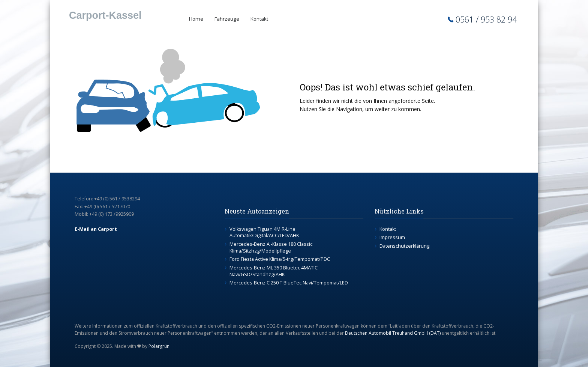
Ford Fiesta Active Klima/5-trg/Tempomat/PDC (280, 259)
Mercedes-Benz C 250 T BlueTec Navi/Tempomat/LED (289, 283)
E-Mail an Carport (96, 229)
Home (196, 19)
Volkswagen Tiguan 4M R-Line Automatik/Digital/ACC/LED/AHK (264, 232)
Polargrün (159, 346)
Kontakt (259, 19)
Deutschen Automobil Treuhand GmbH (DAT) (393, 333)
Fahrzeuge (227, 19)
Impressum (392, 237)
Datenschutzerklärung (404, 246)
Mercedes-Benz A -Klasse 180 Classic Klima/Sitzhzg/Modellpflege (271, 247)
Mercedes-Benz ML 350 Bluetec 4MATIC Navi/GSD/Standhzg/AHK (274, 271)
